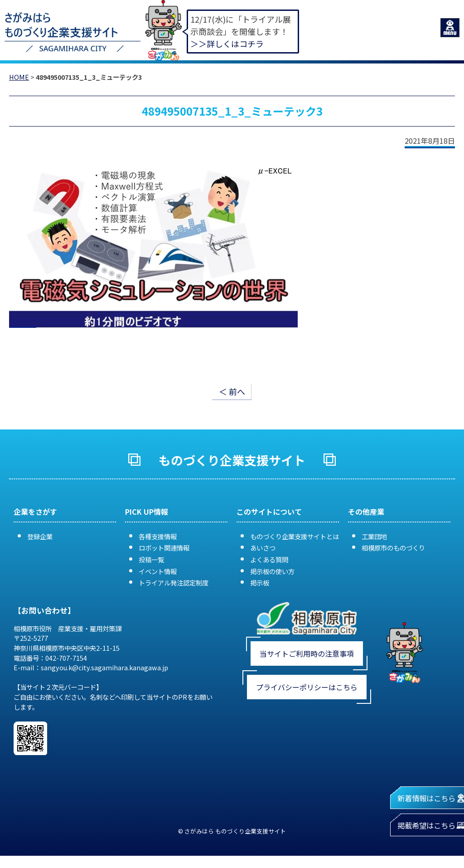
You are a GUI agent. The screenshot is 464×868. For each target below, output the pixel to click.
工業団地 (374, 536)
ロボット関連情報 (164, 548)
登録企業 (40, 536)
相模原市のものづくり (393, 548)
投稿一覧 (151, 559)
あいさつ (263, 548)
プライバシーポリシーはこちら (307, 687)
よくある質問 (269, 559)
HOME (19, 77)
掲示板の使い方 (272, 571)
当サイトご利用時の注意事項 (307, 653)
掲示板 (260, 583)
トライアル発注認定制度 (174, 583)
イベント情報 (158, 571)
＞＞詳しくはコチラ (227, 44)
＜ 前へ (232, 391)
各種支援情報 (158, 536)
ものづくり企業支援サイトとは (295, 536)
